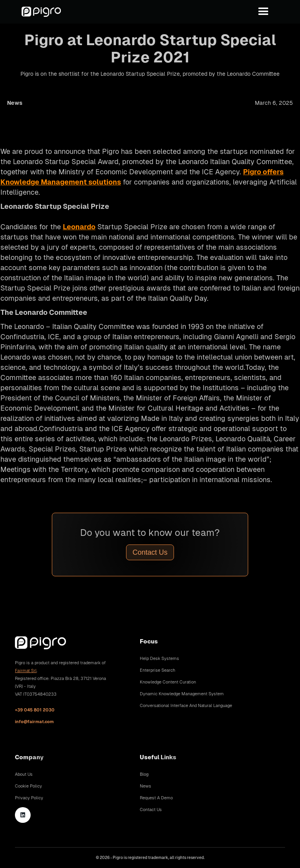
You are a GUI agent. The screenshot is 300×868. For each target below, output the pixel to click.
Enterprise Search (157, 670)
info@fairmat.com (34, 722)
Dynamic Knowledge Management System (182, 694)
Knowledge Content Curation (168, 682)
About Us (24, 774)
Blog (144, 774)
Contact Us (150, 552)
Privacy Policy (29, 798)
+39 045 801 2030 (35, 710)
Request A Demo (156, 798)
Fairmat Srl (26, 671)
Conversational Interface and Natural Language (186, 705)
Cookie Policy (28, 786)
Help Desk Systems (159, 658)
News (145, 786)
